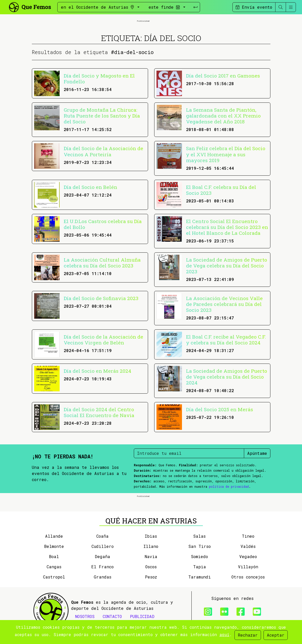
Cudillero (103, 546)
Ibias (151, 536)
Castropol (54, 577)
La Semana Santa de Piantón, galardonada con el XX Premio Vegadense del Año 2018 (223, 116)
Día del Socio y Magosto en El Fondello (99, 79)
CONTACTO (112, 616)
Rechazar (248, 635)
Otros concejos (248, 577)
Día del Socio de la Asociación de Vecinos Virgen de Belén (103, 340)
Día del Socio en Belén (90, 187)
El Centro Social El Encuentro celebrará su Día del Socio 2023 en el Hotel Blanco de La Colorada (227, 227)
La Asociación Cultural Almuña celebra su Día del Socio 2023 (102, 263)
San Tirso (200, 546)
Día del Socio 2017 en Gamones (223, 76)
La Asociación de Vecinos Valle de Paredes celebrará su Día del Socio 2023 (224, 304)
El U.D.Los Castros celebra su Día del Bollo (103, 224)
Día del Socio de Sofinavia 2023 (101, 298)
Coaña (102, 536)
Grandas (103, 577)
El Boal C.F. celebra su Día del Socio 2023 (221, 190)
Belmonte (54, 546)
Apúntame (257, 453)
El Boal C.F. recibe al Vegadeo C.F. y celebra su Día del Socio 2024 (226, 340)
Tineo (248, 536)
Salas (199, 536)
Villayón (248, 567)
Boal (54, 556)
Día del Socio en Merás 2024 (97, 371)
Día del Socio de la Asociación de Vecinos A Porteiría (103, 151)
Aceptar (276, 635)
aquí (224, 634)
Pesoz (151, 577)
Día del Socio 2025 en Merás (220, 409)
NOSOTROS (85, 616)
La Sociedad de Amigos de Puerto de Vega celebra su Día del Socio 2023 (227, 266)
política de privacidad (229, 486)
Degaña (102, 556)
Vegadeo (248, 556)
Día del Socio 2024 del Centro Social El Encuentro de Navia (99, 412)
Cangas (54, 567)
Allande (54, 536)
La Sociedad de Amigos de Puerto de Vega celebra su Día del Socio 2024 (227, 377)
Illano (151, 546)
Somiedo (199, 556)
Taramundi (200, 577)
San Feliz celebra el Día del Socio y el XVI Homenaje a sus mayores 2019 (226, 154)
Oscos (151, 567)
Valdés (248, 546)
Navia (151, 556)
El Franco (102, 567)
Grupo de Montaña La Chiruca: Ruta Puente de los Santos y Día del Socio (102, 116)
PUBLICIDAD (142, 616)
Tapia (200, 567)
